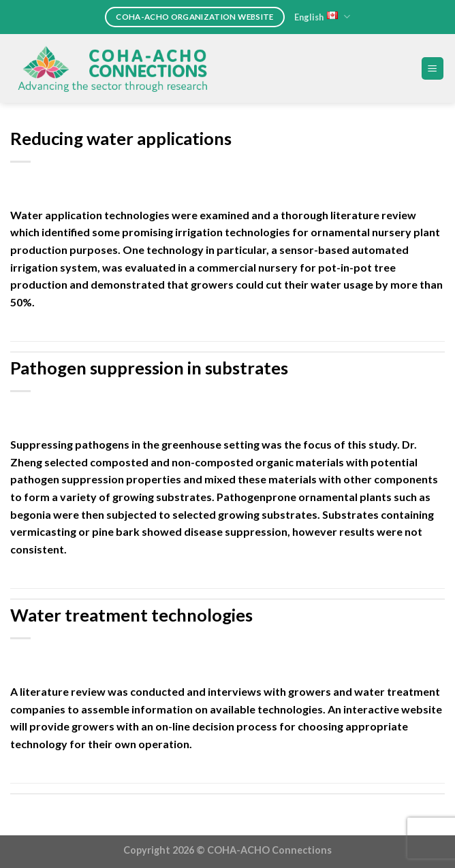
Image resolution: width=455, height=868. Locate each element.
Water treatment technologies (131, 615)
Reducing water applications (121, 138)
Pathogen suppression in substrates (149, 368)
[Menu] (433, 68)
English (322, 17)
